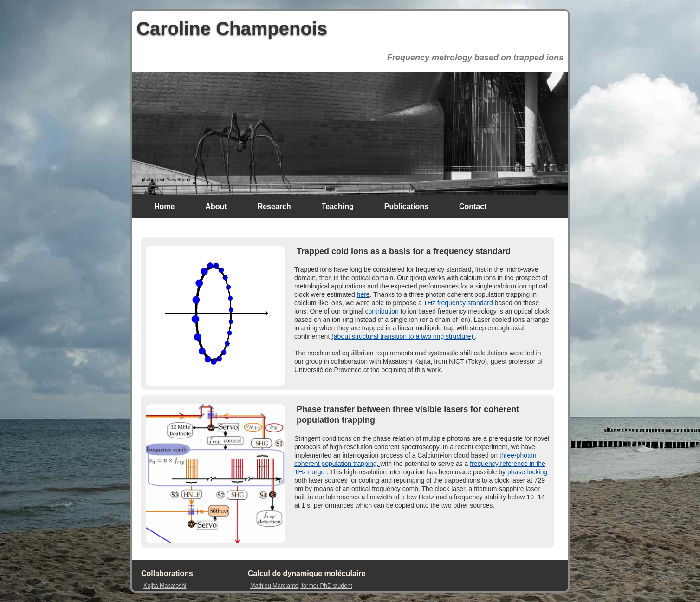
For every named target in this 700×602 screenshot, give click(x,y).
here (363, 294)
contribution (383, 311)
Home (164, 206)
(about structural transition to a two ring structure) (403, 336)
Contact (473, 206)
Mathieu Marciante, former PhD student (301, 586)
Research (274, 206)
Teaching (338, 206)
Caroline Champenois (232, 28)
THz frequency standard (458, 303)
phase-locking (527, 472)
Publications (406, 206)
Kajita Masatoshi (165, 586)
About (216, 206)
